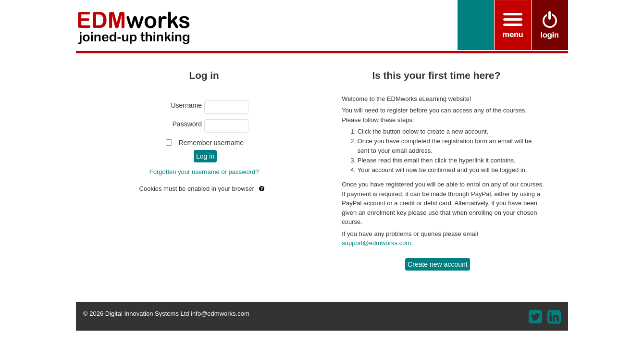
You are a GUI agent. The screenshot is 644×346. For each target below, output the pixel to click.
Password (187, 124)
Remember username (211, 143)
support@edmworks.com (376, 243)
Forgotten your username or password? (204, 172)
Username (186, 105)
